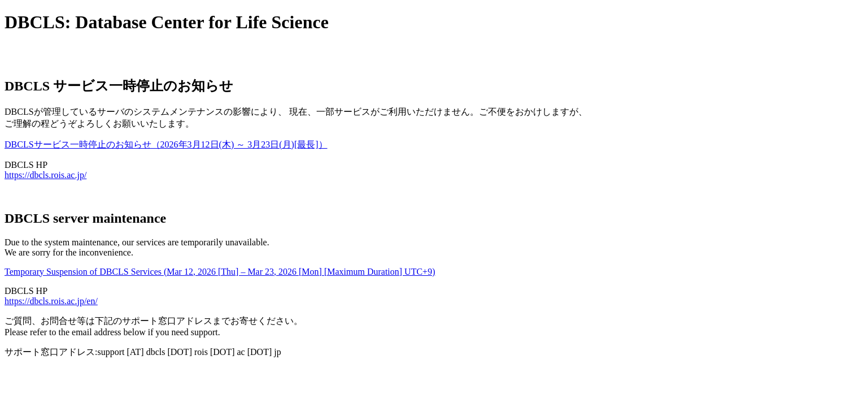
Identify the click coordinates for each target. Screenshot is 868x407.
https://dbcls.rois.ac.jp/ (45, 175)
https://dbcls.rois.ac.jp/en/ (51, 301)
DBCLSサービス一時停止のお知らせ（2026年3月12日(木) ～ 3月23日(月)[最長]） (166, 144)
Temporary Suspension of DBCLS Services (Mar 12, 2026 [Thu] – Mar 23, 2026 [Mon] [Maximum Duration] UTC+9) (220, 272)
